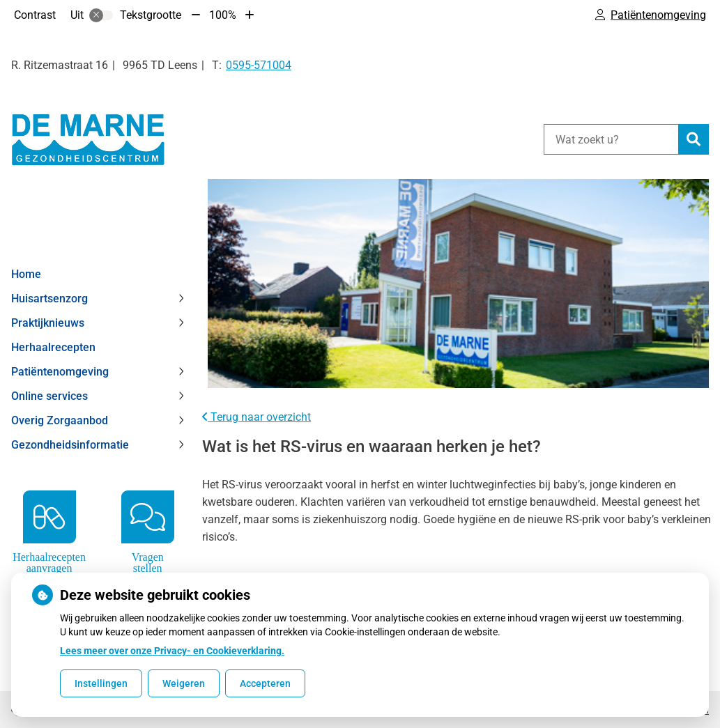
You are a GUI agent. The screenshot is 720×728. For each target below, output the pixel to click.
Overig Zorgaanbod (60, 420)
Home (26, 274)
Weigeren (184, 683)
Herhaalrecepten (53, 347)
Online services (49, 396)
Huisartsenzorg (49, 299)
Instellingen (101, 683)
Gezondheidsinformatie (70, 445)
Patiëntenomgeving (60, 372)
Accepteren (265, 683)
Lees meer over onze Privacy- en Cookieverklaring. (172, 651)
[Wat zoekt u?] (611, 139)
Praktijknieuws (48, 323)
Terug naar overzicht (256, 417)
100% (223, 15)
